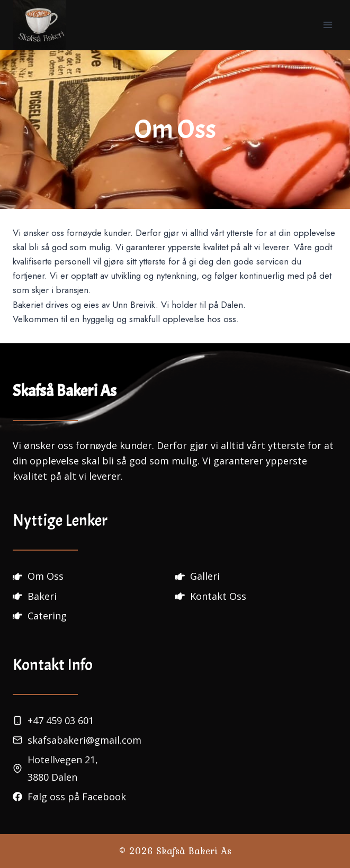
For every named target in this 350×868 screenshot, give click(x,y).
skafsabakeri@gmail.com (84, 740)
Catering (47, 616)
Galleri (205, 576)
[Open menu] (327, 25)
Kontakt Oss (218, 596)
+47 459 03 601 (61, 720)
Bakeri (42, 596)
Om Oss (46, 576)
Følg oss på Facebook (77, 797)
